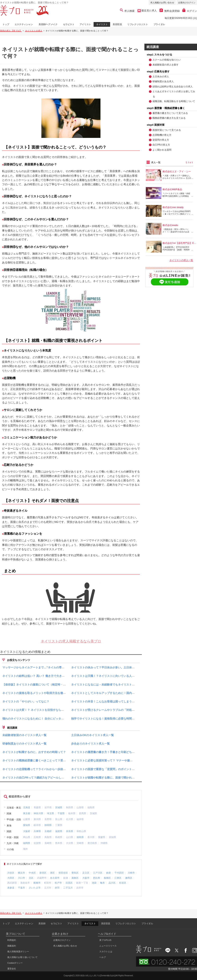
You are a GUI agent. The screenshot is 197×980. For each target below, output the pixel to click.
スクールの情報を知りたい (167, 60)
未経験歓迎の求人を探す (165, 65)
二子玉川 (68, 888)
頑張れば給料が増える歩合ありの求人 (173, 87)
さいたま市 (35, 888)
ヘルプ (103, 957)
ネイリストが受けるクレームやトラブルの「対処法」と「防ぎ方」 (112, 710)
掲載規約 (12, 946)
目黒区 (69, 883)
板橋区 (107, 878)
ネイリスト (102, 24)
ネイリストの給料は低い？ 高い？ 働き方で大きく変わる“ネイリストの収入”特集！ (54, 676)
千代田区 (119, 873)
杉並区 (123, 883)
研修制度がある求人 (163, 81)
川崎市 (131, 873)
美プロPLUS (105, 940)
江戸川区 (98, 873)
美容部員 (117, 24)
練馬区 (129, 878)
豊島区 (75, 873)
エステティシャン (24, 24)
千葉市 (21, 888)
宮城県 (59, 807)
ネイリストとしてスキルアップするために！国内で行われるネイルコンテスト (119, 693)
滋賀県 (59, 831)
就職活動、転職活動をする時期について (174, 101)
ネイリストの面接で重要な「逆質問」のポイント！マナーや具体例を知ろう (118, 769)
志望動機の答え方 (162, 135)
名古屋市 (55, 878)
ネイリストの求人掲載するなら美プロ (71, 641)
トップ (6, 24)
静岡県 (48, 825)
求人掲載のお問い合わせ (162, 3)
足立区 (86, 873)
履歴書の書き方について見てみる (170, 113)
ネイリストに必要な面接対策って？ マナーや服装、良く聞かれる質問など (117, 761)
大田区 (11, 878)
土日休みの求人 (161, 77)
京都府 (48, 831)
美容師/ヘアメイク (48, 24)
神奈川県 (38, 813)
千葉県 (61, 813)
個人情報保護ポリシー (18, 951)
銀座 (109, 873)
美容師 (42, 924)
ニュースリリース (108, 946)
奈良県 (70, 831)
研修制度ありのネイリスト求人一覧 (24, 744)
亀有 (102, 883)
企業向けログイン (187, 3)
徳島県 (80, 837)
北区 (31, 878)
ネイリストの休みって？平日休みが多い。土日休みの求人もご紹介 (112, 667)
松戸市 (58, 883)
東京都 (27, 813)
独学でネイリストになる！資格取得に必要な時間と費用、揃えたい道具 (115, 719)
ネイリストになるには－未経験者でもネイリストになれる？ (108, 685)
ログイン (190, 11)
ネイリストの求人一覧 (181, 260)
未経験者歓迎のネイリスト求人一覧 (24, 735)
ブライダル (159, 24)
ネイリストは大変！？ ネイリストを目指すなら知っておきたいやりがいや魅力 (51, 710)
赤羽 (57, 888)
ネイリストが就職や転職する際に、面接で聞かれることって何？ (111, 778)
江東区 (118, 878)
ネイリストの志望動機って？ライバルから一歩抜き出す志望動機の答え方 (48, 769)
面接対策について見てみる (167, 130)
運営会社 (12, 969)
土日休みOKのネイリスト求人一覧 (92, 735)
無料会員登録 (170, 11)
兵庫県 (37, 831)
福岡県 (27, 843)
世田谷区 (63, 873)
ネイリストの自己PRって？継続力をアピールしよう (35, 778)
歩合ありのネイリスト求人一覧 (90, 744)
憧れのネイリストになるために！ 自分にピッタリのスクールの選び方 (46, 719)
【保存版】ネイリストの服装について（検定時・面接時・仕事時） (44, 685)
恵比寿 (97, 878)
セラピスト (69, 24)
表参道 (11, 888)
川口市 (21, 878)
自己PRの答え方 (161, 145)
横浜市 (21, 873)
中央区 (32, 873)
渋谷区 (11, 873)
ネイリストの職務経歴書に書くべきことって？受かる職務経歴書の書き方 (48, 761)
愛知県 (27, 825)
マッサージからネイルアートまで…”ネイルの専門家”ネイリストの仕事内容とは (52, 667)
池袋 (94, 883)
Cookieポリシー (15, 963)
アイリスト (85, 24)
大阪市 (86, 878)
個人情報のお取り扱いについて (22, 957)
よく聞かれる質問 (162, 150)
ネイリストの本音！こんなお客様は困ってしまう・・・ (106, 701)
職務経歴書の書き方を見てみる (169, 118)
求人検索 (127, 11)
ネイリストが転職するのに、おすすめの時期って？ (34, 752)
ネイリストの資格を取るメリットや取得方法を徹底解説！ (38, 693)
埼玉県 (50, 813)
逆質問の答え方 (161, 140)
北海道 (27, 807)
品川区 (112, 883)
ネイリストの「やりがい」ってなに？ (26, 701)
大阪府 (27, 831)
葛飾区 (75, 878)
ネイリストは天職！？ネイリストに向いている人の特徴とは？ (110, 676)
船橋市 (37, 883)
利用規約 (12, 940)
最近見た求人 (149, 11)
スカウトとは (106, 951)
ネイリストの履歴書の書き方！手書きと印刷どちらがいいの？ (110, 752)
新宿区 (43, 873)
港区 (52, 873)
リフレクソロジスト (138, 24)
